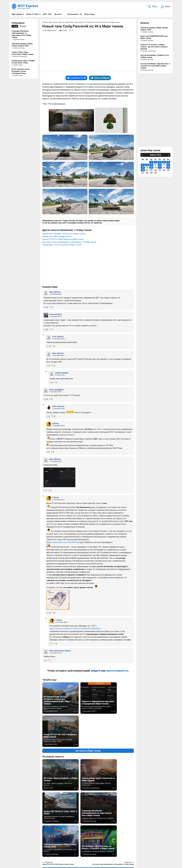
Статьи (76, 855)
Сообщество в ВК (76, 78)
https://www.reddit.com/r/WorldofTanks (63, 543)
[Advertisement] (88, 53)
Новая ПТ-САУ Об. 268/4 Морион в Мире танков (63, 240)
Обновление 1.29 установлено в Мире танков (62, 245)
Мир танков (17, 14)
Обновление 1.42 (75, 14)
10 (160, 165)
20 (143, 170)
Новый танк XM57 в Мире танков (57, 237)
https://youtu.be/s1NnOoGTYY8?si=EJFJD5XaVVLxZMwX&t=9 (75, 629)
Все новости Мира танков (88, 718)
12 (168, 165)
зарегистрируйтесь (117, 671)
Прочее (57, 14)
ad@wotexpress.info (39, 855)
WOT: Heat (47, 14)
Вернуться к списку (88, 803)
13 (143, 168)
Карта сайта (165, 852)
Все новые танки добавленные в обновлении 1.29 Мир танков (69, 242)
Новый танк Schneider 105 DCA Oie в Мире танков (64, 234)
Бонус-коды (89, 14)
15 (151, 168)
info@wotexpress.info (31, 852)
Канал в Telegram (100, 78)
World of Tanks (32, 14)
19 (168, 168)
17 (160, 168)
